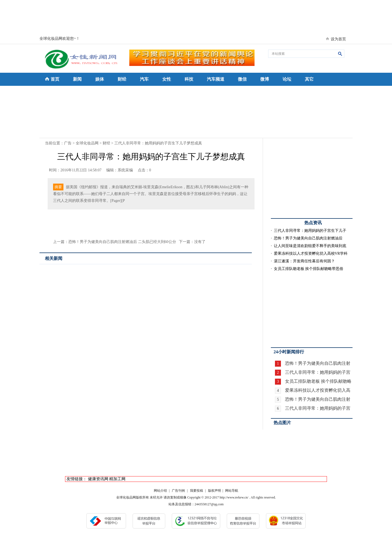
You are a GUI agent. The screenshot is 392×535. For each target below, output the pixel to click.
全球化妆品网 (87, 143)
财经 (122, 79)
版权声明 (215, 491)
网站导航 (232, 491)
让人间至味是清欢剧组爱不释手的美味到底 (310, 246)
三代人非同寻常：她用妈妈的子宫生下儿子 (310, 231)
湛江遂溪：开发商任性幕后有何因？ (304, 261)
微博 (265, 79)
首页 (55, 79)
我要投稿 (197, 491)
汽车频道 (216, 79)
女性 (167, 79)
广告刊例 (178, 491)
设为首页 (338, 39)
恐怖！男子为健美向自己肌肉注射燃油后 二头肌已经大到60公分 (122, 242)
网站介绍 (160, 491)
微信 (242, 79)
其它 (309, 79)
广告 (68, 143)
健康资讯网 (98, 479)
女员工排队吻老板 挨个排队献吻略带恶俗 (309, 269)
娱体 (100, 79)
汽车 (144, 79)
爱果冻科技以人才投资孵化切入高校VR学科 (311, 253)
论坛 (287, 79)
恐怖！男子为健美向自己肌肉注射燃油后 (308, 238)
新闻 (77, 79)
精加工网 (117, 479)
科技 (189, 79)
